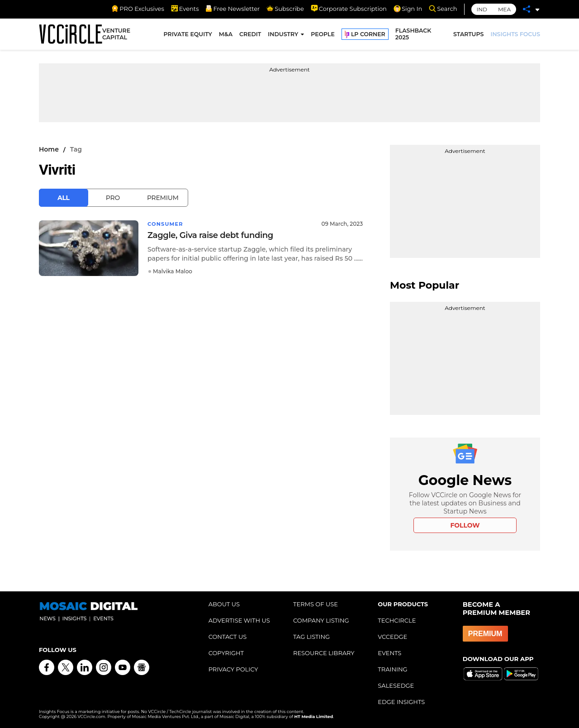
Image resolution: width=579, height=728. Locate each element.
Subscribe (285, 9)
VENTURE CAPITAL (116, 35)
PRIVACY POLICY (233, 669)
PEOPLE (323, 35)
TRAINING (392, 669)
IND (482, 9)
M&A (226, 35)
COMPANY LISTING (321, 620)
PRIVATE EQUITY (188, 35)
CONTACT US (228, 637)
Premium (163, 198)
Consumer (166, 224)
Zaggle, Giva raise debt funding (210, 235)
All (64, 198)
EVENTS (389, 653)
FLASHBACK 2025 (413, 35)
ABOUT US (224, 604)
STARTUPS (468, 35)
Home (49, 149)
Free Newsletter (233, 9)
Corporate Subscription (349, 9)
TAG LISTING (311, 637)
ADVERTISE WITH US (239, 620)
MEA (504, 9)
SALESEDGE (396, 685)
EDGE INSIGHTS (401, 702)
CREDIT (250, 35)
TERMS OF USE (316, 604)
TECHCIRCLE (397, 620)
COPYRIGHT (226, 653)
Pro (113, 198)
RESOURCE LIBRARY (324, 653)
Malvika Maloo (173, 271)
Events (185, 9)
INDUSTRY (283, 35)
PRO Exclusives (138, 9)
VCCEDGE (392, 637)
